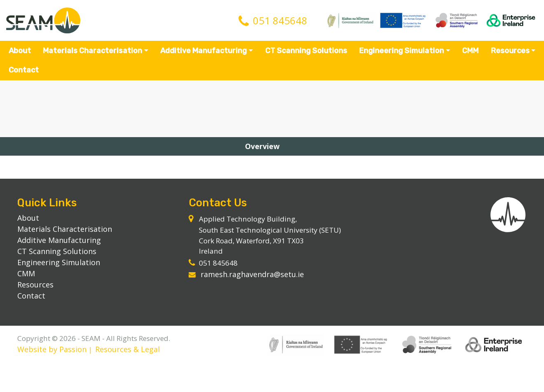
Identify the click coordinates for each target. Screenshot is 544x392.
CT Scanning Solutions (306, 54)
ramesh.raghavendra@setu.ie (254, 289)
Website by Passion (55, 378)
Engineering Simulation (401, 54)
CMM (470, 54)
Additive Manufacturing (204, 54)
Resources (509, 54)
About (21, 54)
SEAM (46, 22)
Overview (272, 154)
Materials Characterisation (93, 54)
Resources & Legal (131, 378)
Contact (25, 73)
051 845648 (280, 22)
